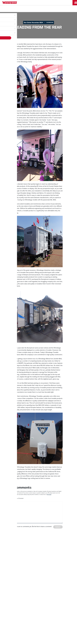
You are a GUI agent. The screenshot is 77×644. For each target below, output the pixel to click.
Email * (55, 550)
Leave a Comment (19, 498)
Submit (58, 527)
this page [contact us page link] (49, 495)
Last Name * (56, 545)
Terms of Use (39, 575)
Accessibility (25, 571)
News (11, 566)
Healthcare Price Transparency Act (50, 571)
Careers (16, 566)
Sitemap (17, 571)
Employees (23, 566)
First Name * (56, 540)
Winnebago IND (5, 566)
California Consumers (67, 571)
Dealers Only (31, 566)
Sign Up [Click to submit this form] (57, 555)
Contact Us (35, 571)
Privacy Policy (8, 571)
